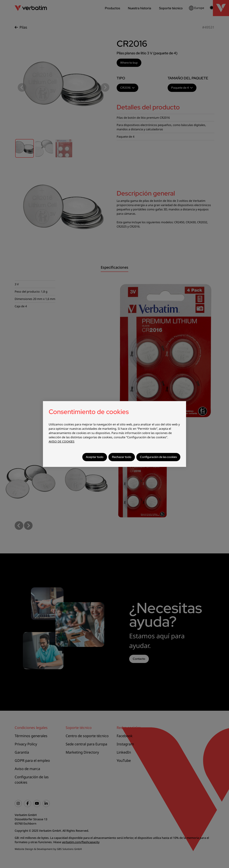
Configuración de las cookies (158, 457)
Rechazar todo (122, 457)
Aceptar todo (95, 457)
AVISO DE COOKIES (62, 442)
